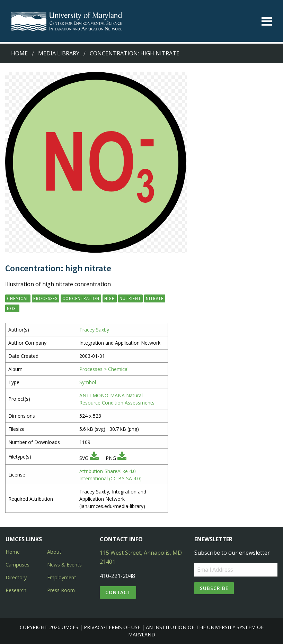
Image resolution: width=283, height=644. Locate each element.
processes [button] (45, 298)
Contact (118, 592)
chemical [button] (18, 298)
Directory (16, 577)
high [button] (110, 298)
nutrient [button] (130, 298)
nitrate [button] (155, 298)
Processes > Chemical (104, 369)
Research (16, 590)
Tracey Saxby (94, 330)
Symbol (88, 382)
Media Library (59, 53)
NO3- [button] (12, 308)
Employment (62, 577)
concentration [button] (81, 298)
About (54, 552)
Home (19, 53)
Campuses (17, 565)
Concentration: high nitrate (135, 53)
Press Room (61, 590)
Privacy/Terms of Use (112, 627)
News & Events (64, 565)
